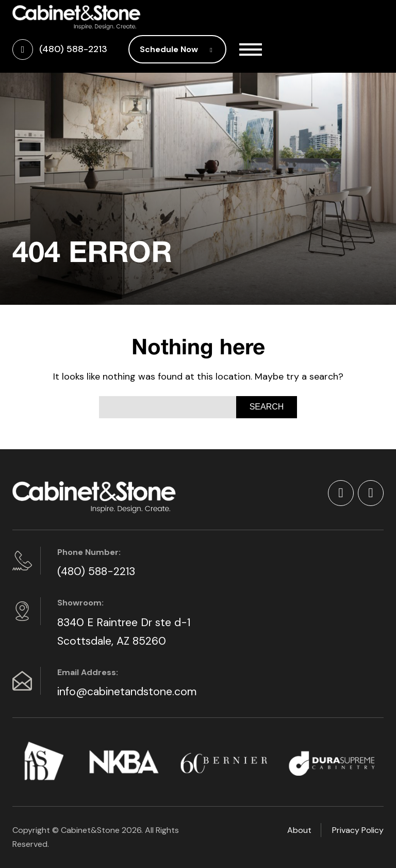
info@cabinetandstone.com (127, 692)
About (299, 830)
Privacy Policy (358, 830)
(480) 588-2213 (96, 571)
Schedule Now (177, 49)
